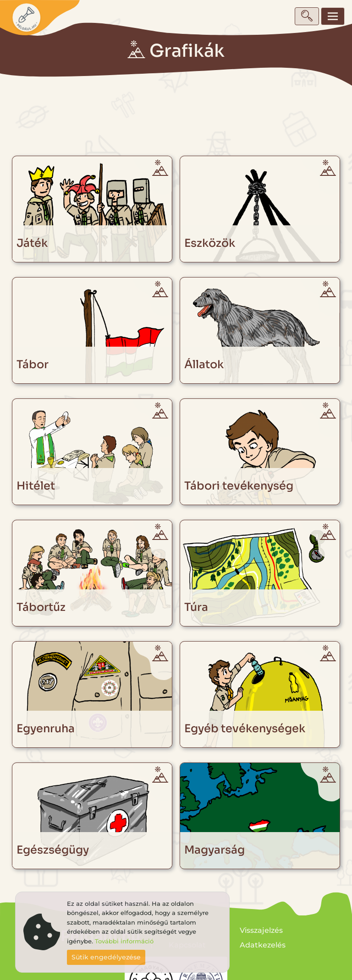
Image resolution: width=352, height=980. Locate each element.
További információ (124, 941)
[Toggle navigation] (333, 16)
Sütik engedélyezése (106, 957)
